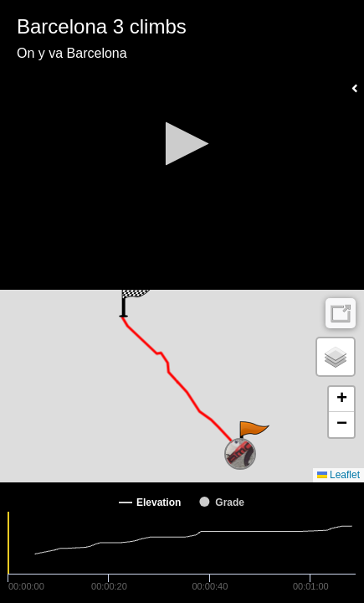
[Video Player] (182, 145)
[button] (182, 144)
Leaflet (338, 475)
